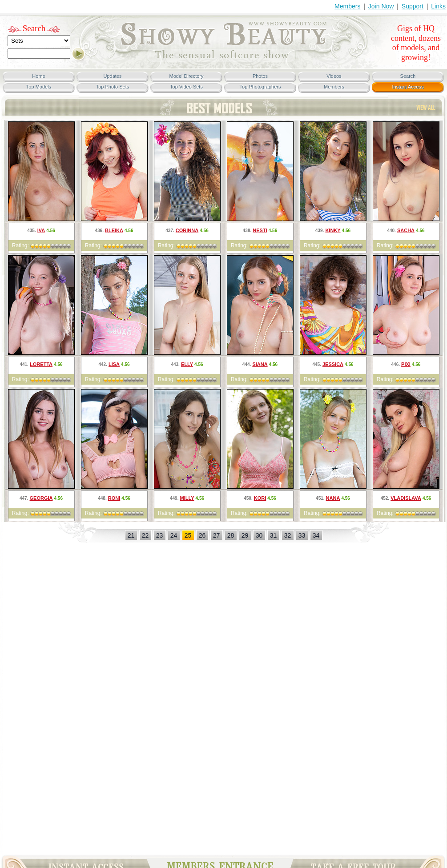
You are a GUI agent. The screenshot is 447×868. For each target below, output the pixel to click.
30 (259, 535)
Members (347, 6)
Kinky (333, 230)
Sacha (406, 230)
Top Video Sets (186, 87)
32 (288, 535)
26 (202, 535)
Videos (334, 76)
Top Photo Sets (113, 87)
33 (302, 535)
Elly (187, 364)
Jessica (333, 364)
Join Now (381, 6)
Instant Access (408, 87)
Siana (260, 364)
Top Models (39, 87)
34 (316, 535)
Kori (260, 498)
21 (131, 535)
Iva (41, 230)
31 (274, 535)
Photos (260, 76)
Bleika (114, 230)
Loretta (41, 364)
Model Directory (186, 76)
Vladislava (406, 498)
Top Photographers (260, 87)
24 (174, 535)
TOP (426, 107)
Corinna (187, 230)
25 (188, 535)
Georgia (41, 498)
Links (438, 6)
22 (145, 535)
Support (413, 6)
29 (245, 535)
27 (217, 535)
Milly (187, 498)
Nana (333, 498)
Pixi (406, 364)
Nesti (260, 230)
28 (231, 535)
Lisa (114, 364)
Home (38, 76)
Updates (113, 76)
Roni (114, 498)
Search (34, 28)
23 (160, 535)
